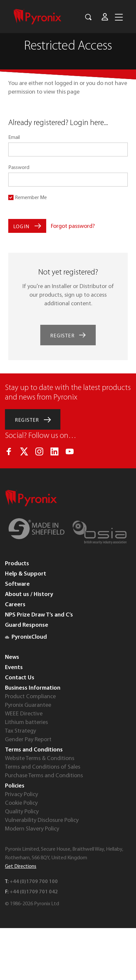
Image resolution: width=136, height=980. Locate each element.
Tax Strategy (20, 731)
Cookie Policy (21, 803)
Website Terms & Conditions (40, 759)
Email (14, 138)
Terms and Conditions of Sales (43, 767)
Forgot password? (73, 226)
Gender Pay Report (28, 740)
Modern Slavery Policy (32, 829)
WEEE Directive (24, 714)
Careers (15, 605)
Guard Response (27, 625)
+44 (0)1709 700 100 (34, 882)
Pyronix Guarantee (28, 705)
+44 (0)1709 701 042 (34, 892)
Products (17, 564)
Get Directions (21, 867)
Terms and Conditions (34, 750)
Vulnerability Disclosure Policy (42, 820)
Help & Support (26, 574)
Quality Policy (22, 812)
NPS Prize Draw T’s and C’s (39, 615)
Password (19, 168)
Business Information (33, 688)
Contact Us (20, 678)
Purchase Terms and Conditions (44, 776)
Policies (15, 786)
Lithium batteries (26, 723)
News (12, 657)
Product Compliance (30, 697)
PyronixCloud (26, 637)
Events (14, 668)
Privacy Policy (21, 795)
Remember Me (31, 198)
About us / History (29, 595)
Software (17, 584)
